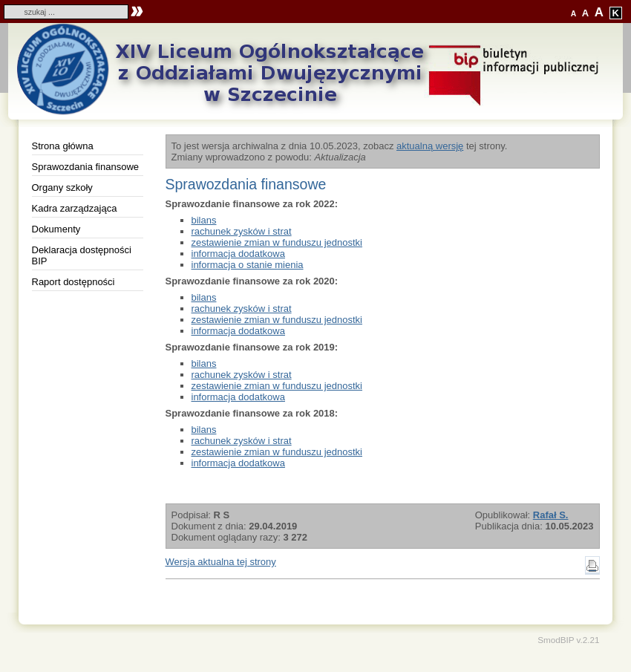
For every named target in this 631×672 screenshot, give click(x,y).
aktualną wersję (430, 146)
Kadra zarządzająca (75, 208)
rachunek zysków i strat (242, 231)
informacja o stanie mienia (248, 265)
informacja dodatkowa (238, 254)
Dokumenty (56, 229)
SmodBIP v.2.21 (568, 640)
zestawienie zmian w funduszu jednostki (277, 242)
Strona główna (63, 146)
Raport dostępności (73, 282)
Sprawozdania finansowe (86, 167)
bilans (204, 220)
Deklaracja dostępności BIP (82, 255)
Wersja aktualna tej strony (221, 562)
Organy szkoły (62, 187)
